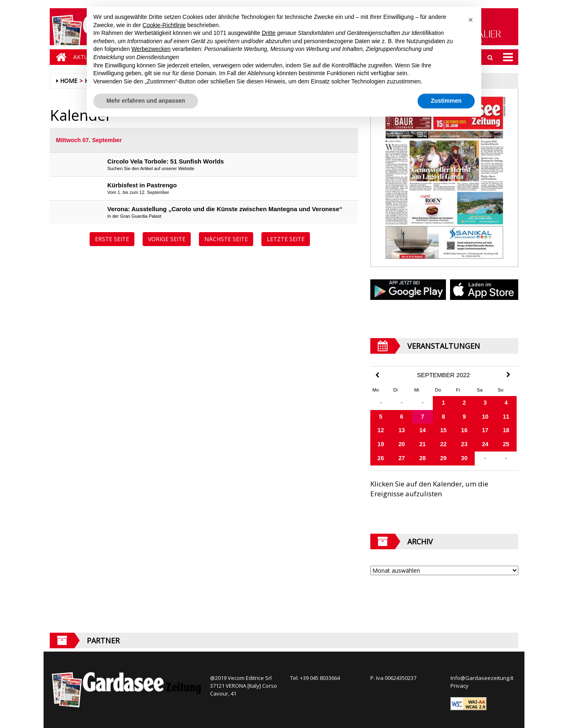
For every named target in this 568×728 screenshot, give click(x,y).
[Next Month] (508, 375)
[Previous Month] (377, 375)
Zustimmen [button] (446, 101)
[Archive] (444, 570)
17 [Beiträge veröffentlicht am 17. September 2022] (485, 430)
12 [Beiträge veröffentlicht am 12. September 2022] (381, 430)
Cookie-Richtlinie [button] (164, 25)
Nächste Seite (226, 239)
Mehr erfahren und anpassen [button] (146, 101)
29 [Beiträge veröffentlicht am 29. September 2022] (443, 458)
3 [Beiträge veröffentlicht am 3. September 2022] (485, 403)
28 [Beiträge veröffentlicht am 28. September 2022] (423, 458)
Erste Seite (112, 239)
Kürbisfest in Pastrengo (142, 185)
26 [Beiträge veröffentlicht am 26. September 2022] (381, 458)
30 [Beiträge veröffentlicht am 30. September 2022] (464, 458)
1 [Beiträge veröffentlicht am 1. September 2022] (443, 403)
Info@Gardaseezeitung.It (482, 678)
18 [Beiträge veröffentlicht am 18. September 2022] (506, 430)
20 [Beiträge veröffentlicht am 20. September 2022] (402, 444)
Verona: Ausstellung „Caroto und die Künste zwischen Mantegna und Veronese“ (225, 209)
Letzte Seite (286, 239)
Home (69, 81)
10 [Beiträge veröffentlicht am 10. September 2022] (485, 417)
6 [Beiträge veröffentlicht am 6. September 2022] (402, 417)
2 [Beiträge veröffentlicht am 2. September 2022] (464, 403)
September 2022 (443, 375)
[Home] (59, 57)
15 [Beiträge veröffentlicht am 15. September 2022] (443, 430)
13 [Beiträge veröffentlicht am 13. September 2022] (402, 430)
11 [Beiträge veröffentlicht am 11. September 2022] (506, 417)
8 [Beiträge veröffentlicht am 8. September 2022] (443, 417)
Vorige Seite (167, 239)
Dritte (269, 33)
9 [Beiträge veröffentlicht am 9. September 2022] (464, 417)
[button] (471, 20)
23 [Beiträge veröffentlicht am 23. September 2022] (464, 444)
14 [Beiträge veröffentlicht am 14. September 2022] (423, 430)
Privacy (459, 686)
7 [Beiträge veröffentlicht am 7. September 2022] (423, 417)
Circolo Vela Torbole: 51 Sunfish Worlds (166, 161)
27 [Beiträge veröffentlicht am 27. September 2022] (402, 458)
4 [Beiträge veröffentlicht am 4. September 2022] (506, 403)
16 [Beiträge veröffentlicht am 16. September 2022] (464, 430)
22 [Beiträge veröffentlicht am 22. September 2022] (443, 444)
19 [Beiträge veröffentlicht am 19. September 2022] (381, 444)
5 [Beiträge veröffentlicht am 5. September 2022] (381, 417)
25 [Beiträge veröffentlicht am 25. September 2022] (506, 444)
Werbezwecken (151, 49)
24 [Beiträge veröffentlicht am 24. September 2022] (485, 444)
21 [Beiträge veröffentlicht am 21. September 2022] (423, 444)
